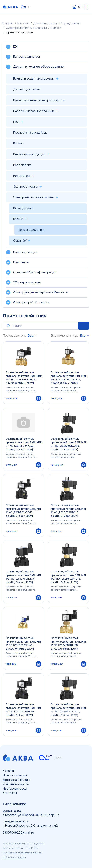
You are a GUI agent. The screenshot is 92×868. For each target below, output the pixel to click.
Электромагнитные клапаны (26, 28)
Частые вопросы (15, 788)
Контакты (10, 793)
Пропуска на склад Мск (30, 132)
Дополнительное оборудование (57, 23)
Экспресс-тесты (25, 186)
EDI (15, 47)
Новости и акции (15, 775)
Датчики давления (27, 89)
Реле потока (22, 165)
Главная (8, 23)
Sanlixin (56, 28)
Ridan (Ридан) (23, 208)
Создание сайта (13, 848)
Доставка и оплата (16, 780)
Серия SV (20, 240)
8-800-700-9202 (15, 804)
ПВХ (16, 122)
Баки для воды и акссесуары (34, 78)
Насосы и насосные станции (34, 111)
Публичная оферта (14, 857)
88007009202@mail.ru (18, 832)
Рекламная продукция (29, 154)
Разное (18, 143)
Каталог (23, 23)
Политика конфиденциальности (22, 852)
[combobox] (32, 336)
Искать (84, 326)
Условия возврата (16, 784)
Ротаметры (22, 176)
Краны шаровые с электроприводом (39, 100)
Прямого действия (31, 230)
